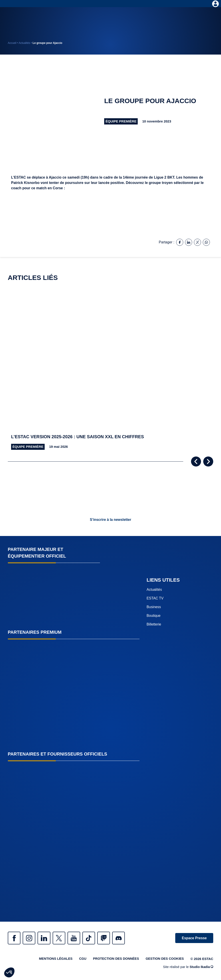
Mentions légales (53, 959)
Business (154, 607)
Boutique (154, 616)
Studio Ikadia (201, 967)
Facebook (14, 938)
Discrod (123, 938)
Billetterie (154, 624)
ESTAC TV (155, 598)
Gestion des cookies (164, 959)
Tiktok (92, 938)
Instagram (30, 938)
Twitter (61, 938)
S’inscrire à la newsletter (111, 520)
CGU (81, 959)
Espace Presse (194, 938)
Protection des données (115, 959)
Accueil (12, 43)
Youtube (77, 938)
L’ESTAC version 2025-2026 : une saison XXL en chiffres (78, 437)
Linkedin (46, 938)
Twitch (108, 938)
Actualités (24, 43)
